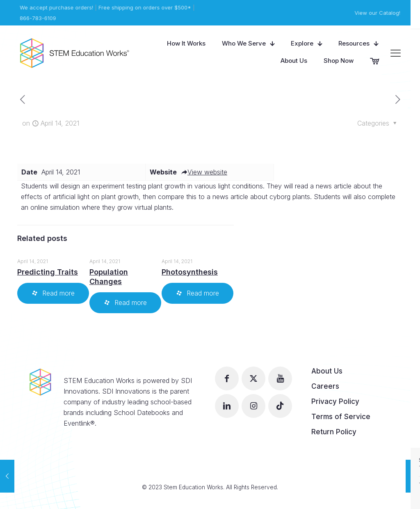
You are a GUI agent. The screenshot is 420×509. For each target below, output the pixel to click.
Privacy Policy (335, 401)
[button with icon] (227, 378)
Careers (325, 386)
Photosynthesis (190, 272)
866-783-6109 (38, 18)
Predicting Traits (48, 272)
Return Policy (334, 432)
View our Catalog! (378, 13)
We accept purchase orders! (56, 7)
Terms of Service (341, 417)
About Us (327, 371)
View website (204, 172)
